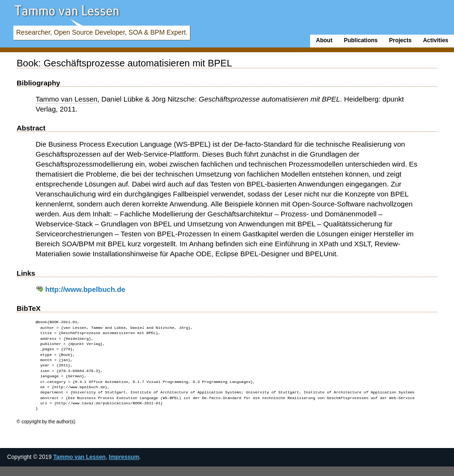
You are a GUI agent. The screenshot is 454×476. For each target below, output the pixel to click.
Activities (436, 40)
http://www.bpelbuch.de (80, 289)
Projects (400, 40)
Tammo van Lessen (79, 457)
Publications (361, 40)
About (324, 40)
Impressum (124, 457)
